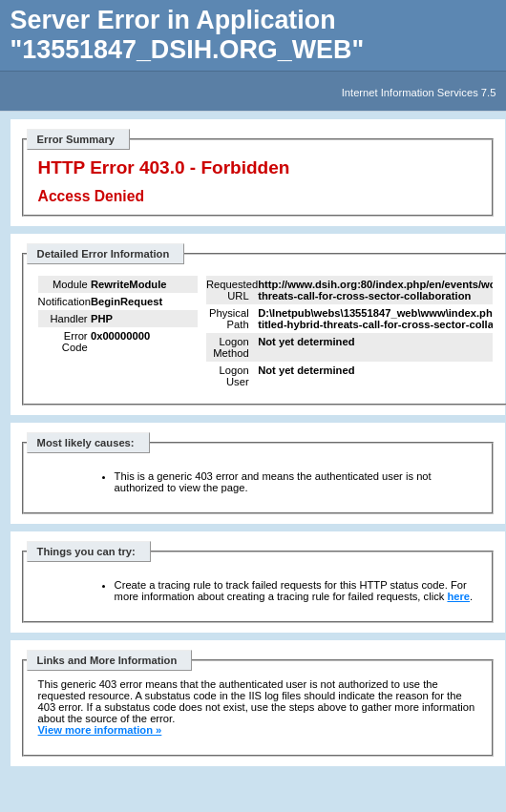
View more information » (100, 730)
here (458, 596)
